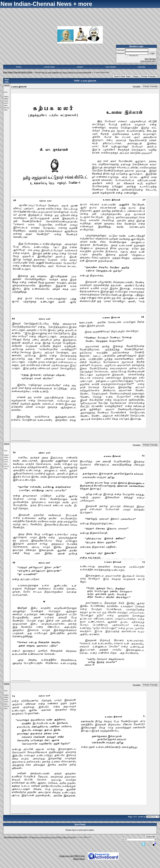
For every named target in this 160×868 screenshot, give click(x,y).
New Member (150, 59)
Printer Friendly (148, 76)
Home (19, 67)
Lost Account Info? (148, 61)
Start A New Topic (122, 76)
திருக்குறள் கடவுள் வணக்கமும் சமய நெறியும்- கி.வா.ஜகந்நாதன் (63, 72)
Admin (7, 85)
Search (80, 67)
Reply (136, 76)
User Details (111, 67)
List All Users (49, 67)
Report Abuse (79, 859)
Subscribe (151, 837)
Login (152, 53)
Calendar (141, 67)
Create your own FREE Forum (72, 856)
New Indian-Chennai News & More (18, 72)
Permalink (137, 86)
